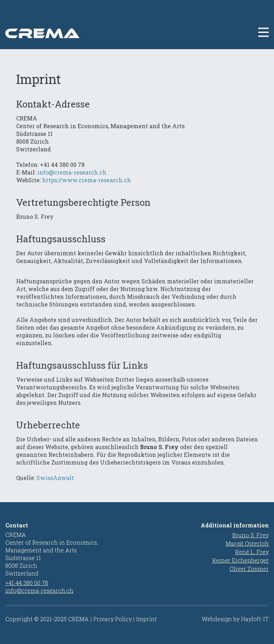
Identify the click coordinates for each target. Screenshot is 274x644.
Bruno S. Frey (250, 535)
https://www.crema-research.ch (86, 180)
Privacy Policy (113, 619)
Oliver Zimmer (249, 569)
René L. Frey (252, 552)
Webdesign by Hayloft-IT (235, 619)
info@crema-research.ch (72, 172)
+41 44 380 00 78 (27, 583)
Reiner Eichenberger (240, 560)
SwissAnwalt (55, 485)
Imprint (146, 619)
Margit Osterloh (247, 543)
